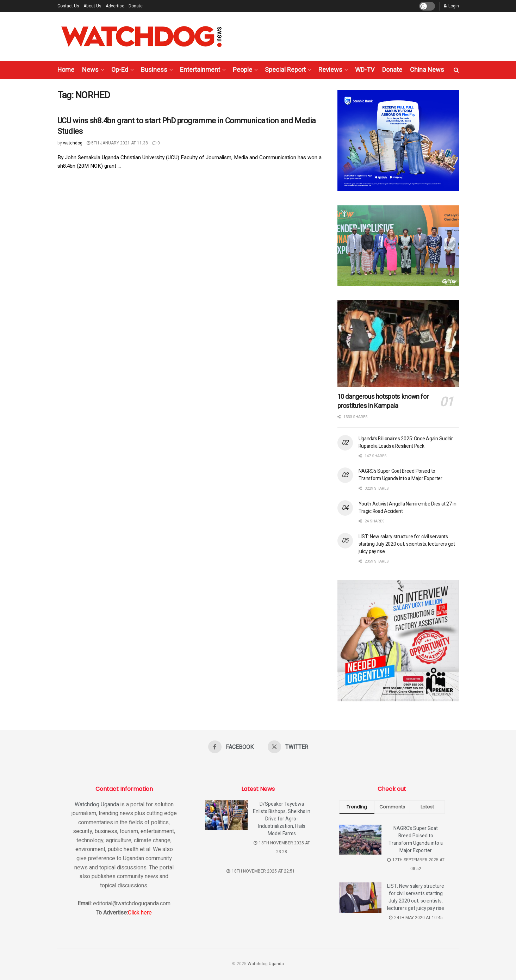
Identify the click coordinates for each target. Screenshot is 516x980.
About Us (92, 6)
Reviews (330, 70)
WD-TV (365, 70)
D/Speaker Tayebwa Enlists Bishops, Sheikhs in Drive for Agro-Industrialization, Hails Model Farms (282, 819)
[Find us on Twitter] (288, 747)
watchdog (73, 143)
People (243, 70)
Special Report (285, 70)
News (90, 70)
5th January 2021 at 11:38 (117, 143)
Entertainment (200, 70)
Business (154, 70)
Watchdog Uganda (97, 805)
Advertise (115, 6)
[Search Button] (456, 70)
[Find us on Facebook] (231, 747)
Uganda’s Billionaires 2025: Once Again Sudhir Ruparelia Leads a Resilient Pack (406, 442)
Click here (140, 913)
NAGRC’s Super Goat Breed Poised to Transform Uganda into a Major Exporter (400, 475)
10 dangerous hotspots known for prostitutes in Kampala (383, 401)
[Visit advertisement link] (398, 141)
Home (66, 70)
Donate (136, 6)
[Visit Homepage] (141, 37)
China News (427, 70)
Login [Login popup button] (451, 6)
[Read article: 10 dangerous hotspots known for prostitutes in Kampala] (398, 344)
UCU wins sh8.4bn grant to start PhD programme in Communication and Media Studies (187, 126)
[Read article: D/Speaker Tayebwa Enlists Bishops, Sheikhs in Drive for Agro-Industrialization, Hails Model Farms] (226, 815)
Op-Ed (120, 70)
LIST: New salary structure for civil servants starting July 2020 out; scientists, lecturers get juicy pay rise (407, 544)
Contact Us (68, 6)
